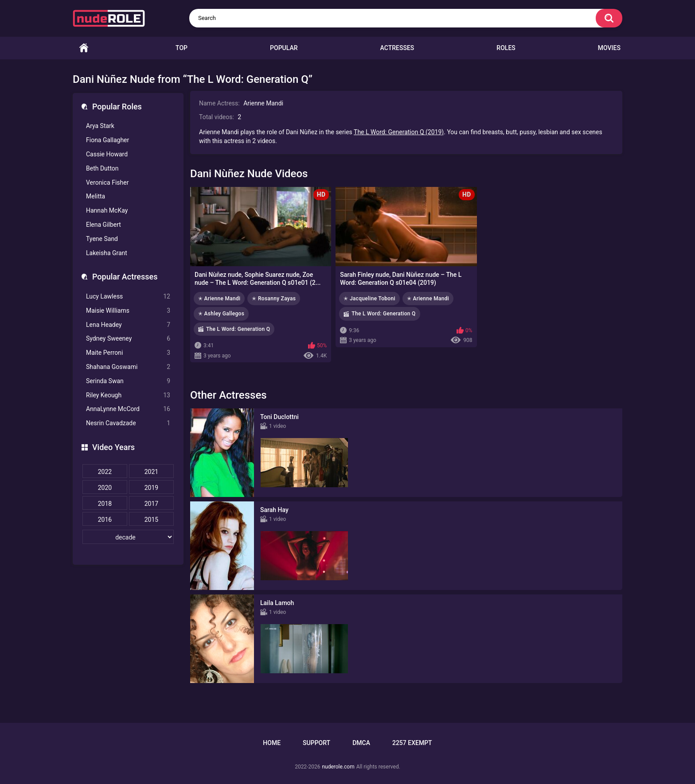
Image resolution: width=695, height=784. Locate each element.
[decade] (128, 537)
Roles (506, 48)
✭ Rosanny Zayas (274, 299)
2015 (151, 520)
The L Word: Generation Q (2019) (399, 132)
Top (182, 48)
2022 (105, 472)
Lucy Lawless (128, 297)
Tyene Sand (102, 239)
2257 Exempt (412, 743)
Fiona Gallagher (107, 140)
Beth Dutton (102, 168)
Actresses (397, 48)
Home (84, 48)
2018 (105, 504)
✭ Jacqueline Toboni (369, 299)
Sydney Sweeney (128, 339)
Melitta (96, 196)
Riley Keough (128, 395)
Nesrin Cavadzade (128, 423)
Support (316, 743)
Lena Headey (128, 325)
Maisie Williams (128, 311)
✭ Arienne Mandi (219, 299)
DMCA (361, 743)
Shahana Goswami (128, 367)
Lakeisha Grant (107, 253)
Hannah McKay (107, 210)
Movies (609, 48)
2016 (105, 520)
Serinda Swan (128, 381)
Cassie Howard (107, 154)
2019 (151, 488)
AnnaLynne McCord (128, 409)
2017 (151, 504)
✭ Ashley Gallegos (221, 314)
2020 (105, 488)
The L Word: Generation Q (238, 329)
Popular (284, 48)
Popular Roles (117, 107)
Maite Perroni (128, 353)
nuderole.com (338, 767)
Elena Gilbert (103, 225)
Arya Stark (100, 126)
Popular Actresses (125, 277)
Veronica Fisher (107, 182)
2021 (151, 472)
